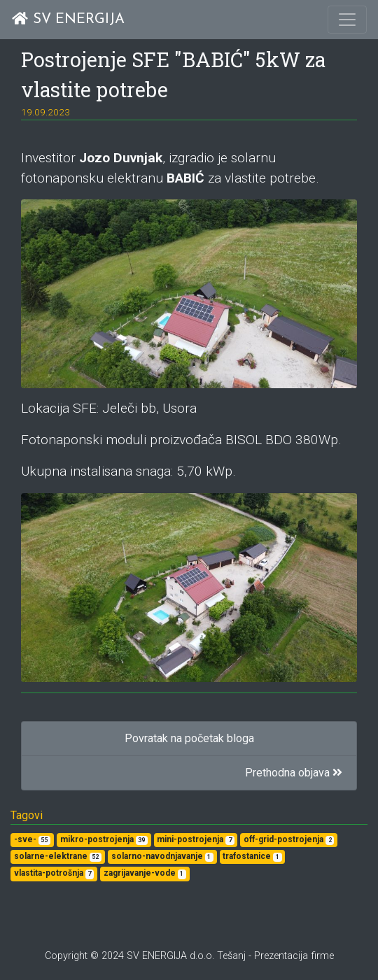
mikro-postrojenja (104, 840)
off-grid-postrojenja (289, 840)
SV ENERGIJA (68, 19)
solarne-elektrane (58, 857)
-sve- (32, 840)
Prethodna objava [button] (294, 773)
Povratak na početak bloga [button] (189, 738)
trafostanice (252, 857)
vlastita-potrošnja (54, 873)
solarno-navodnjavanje (162, 857)
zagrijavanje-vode (145, 873)
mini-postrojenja (195, 840)
